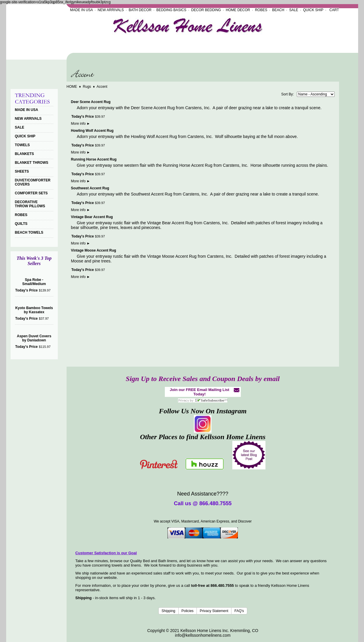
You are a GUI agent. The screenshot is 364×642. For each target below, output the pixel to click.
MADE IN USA (81, 10)
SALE (294, 10)
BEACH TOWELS (29, 232)
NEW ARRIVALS (111, 10)
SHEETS (22, 171)
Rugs (87, 87)
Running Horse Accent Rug (94, 159)
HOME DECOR (238, 10)
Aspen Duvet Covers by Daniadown (34, 338)
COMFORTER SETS (31, 193)
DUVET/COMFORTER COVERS (33, 182)
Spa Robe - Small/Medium (34, 282)
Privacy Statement (214, 611)
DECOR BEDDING (206, 10)
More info (81, 124)
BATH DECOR (140, 10)
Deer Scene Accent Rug (91, 102)
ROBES (261, 10)
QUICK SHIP (313, 10)
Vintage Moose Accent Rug (94, 250)
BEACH (278, 10)
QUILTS (21, 224)
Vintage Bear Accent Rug (92, 217)
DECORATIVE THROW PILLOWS (30, 204)
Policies (188, 611)
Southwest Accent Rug (90, 188)
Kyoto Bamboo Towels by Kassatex (34, 310)
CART (334, 10)
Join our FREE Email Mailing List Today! (200, 392)
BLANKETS (24, 154)
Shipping (169, 611)
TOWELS (22, 145)
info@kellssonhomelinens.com (203, 635)
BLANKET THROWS (32, 163)
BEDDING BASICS (171, 10)
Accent (102, 87)
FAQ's (239, 611)
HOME (72, 87)
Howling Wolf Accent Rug (92, 131)
